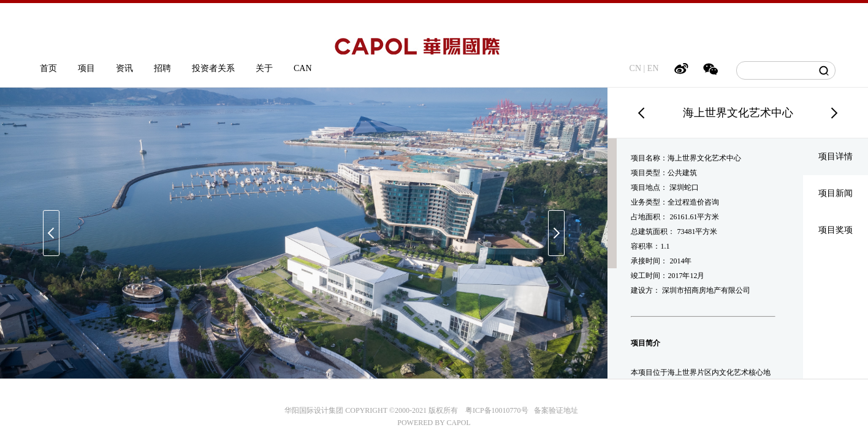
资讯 (124, 68)
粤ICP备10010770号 (497, 410)
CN (635, 68)
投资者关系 (213, 68)
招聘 (162, 68)
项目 (86, 68)
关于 (264, 68)
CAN (303, 68)
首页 (48, 68)
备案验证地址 (553, 410)
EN (653, 68)
